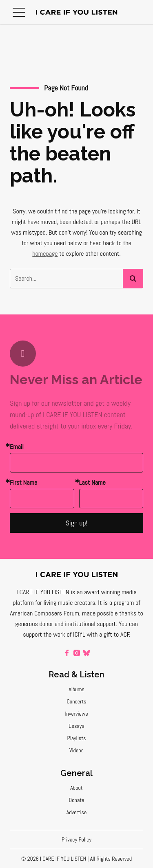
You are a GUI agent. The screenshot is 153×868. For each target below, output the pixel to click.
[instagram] (77, 653)
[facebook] (67, 653)
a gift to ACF (114, 634)
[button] (19, 12)
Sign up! (77, 523)
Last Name (92, 482)
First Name (23, 482)
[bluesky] (86, 653)
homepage (45, 254)
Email (17, 447)
